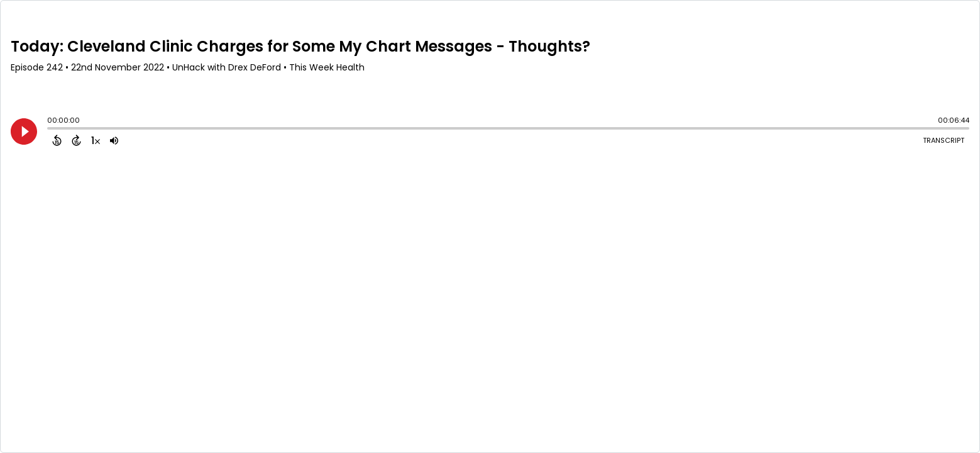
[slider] (50, 130)
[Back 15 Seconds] (57, 140)
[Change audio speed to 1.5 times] (96, 140)
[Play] (24, 131)
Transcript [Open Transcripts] (944, 140)
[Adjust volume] (114, 140)
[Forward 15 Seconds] (76, 140)
